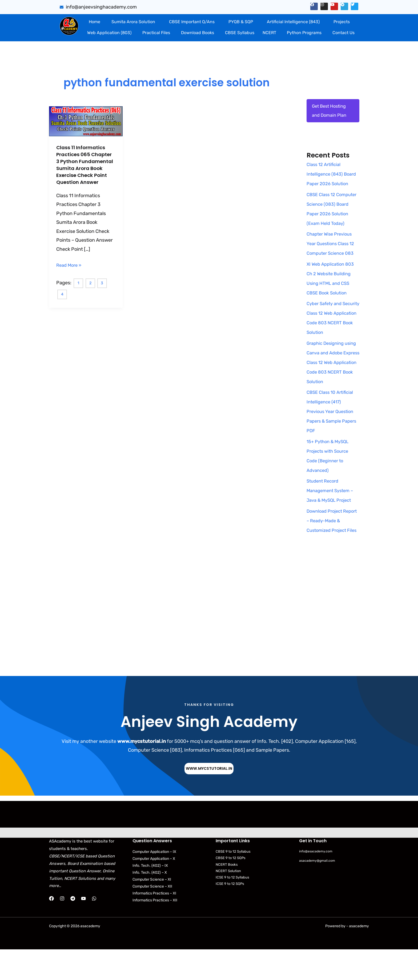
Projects (342, 22)
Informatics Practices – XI (154, 924)
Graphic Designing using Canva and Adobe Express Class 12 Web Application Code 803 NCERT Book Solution (333, 383)
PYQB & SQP (241, 22)
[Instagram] (62, 929)
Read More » (70, 271)
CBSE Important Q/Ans (192, 22)
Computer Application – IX (154, 882)
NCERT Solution (228, 902)
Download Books (198, 33)
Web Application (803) (109, 33)
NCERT (269, 33)
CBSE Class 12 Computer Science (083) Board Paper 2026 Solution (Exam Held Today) (330, 225)
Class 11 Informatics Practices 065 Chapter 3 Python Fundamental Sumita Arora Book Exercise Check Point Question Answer (86, 168)
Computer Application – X (154, 889)
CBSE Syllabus (240, 33)
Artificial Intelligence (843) (293, 22)
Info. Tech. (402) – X (150, 903)
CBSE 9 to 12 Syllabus (233, 882)
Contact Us (343, 33)
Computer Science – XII (152, 917)
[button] (134, 22)
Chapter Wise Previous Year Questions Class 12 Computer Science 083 (333, 264)
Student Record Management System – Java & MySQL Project (332, 511)
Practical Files (156, 33)
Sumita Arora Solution (133, 22)
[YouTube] (83, 929)
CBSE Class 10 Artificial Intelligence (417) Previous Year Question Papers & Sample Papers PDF (332, 432)
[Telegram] (73, 929)
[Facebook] (51, 929)
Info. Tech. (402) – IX (150, 896)
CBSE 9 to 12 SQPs (231, 888)
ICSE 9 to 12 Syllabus (232, 908)
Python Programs (304, 33)
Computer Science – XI (152, 910)
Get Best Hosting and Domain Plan (331, 111)
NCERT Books (227, 895)
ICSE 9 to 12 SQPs (230, 914)
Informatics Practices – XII (155, 931)
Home (95, 22)
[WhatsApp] (94, 929)
